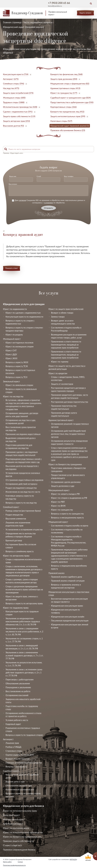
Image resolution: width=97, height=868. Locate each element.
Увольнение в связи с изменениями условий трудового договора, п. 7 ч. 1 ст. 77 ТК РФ (24, 655)
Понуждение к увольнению (18, 687)
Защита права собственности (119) (19, 116)
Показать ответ (12, 268)
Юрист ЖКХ (11, 358)
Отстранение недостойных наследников (24, 480)
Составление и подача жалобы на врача (70, 525)
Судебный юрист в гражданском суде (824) (70, 98)
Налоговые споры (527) (61, 121)
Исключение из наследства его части (23, 492)
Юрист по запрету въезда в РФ (65, 494)
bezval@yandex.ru (55, 6)
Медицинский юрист (58, 522)
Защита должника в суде (63, 486)
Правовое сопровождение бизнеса (19, 850)
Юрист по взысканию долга (16, 828)
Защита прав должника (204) (64, 79)
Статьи (20, 862)
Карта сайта (7, 862)
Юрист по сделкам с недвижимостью (23, 313)
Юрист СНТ (11, 350)
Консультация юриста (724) (16, 74)
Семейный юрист (11, 507)
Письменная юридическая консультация (70, 620)
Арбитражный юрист (13, 824)
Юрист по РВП (58, 502)
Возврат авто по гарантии (17, 759)
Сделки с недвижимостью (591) (18, 112)
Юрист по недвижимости (15, 309)
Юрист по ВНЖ (58, 506)
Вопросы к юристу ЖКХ (17, 362)
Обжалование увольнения (18, 683)
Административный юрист (61, 420)
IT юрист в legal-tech (12, 845)
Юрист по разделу (14, 334)
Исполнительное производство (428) (20, 107)
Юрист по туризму (60, 361)
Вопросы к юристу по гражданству (67, 513)
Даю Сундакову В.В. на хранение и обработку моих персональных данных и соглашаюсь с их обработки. (48, 201)
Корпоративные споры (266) (63, 107)
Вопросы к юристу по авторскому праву (24, 603)
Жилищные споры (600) (14, 98)
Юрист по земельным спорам (19, 385)
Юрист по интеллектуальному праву (20, 811)
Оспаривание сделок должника (66, 482)
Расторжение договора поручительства (70, 402)
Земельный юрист (11, 381)
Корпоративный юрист (14, 819)
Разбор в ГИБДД (13, 747)
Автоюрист (8, 739)
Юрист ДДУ (11, 354)
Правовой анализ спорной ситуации (68, 581)
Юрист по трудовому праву (16, 608)
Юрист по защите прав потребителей (66, 309)
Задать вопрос (85, 13)
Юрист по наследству (13, 396)
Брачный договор (14, 540)
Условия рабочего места (17, 720)
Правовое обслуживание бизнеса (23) (68, 130)
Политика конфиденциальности (14, 865)
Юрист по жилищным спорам (20, 346)
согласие (22, 200)
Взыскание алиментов (16, 518)
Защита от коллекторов (62, 384)
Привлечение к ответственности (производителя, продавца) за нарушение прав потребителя (66, 344)
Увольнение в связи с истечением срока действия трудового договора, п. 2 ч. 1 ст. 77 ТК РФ (24, 672)
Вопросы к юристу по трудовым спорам (24, 735)
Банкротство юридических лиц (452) (67, 112)
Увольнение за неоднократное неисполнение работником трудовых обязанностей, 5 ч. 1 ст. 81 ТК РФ (23, 621)
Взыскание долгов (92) (13, 126)
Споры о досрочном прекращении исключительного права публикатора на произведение (24, 589)
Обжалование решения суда (19, 785)
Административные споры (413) (65, 88)
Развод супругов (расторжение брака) (23, 511)
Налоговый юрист (11, 815)
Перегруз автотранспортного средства (24, 763)
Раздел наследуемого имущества (21, 488)
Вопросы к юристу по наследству (21, 503)
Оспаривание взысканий (17, 695)
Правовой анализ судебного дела (66, 577)
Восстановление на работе (18, 691)
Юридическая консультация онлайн (68, 616)
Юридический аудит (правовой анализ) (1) (70, 126)
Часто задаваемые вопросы (38, 22)
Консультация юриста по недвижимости (24, 317)
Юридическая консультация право (67, 606)
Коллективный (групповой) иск (20, 789)
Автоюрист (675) (11, 79)
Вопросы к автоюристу (16, 766)
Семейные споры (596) (14, 83)
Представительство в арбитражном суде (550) (72, 102)
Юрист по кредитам (58, 373)
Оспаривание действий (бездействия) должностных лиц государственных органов (68, 434)
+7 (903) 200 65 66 (59, 3)
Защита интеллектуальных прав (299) (68, 116)
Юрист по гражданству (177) (64, 93)
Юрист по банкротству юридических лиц (22, 837)
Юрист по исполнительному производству (23, 832)
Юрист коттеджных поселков (19, 342)
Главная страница (12, 22)
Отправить (48, 208)
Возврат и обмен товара (62, 313)
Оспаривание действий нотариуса (21, 484)
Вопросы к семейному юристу (20, 551)
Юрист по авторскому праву (16, 556)
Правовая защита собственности (18, 841)
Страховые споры (14, 751)
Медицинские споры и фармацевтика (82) (70, 83)
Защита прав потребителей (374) (18, 93)
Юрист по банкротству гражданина (65, 464)
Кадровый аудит (13, 724)
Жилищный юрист (12, 339)
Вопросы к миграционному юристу (67, 517)
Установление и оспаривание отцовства (24, 529)
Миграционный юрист (59, 490)
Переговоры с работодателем (20, 679)
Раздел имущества (14, 515)
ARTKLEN (73, 859)
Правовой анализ (56, 573)
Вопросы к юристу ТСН (16, 377)
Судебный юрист (11, 771)
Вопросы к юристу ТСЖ (17, 366)
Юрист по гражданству (62, 510)
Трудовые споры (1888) (14, 102)
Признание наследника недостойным (23, 434)
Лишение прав (12, 743)
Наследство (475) (11, 88)
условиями (48, 203)
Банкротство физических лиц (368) (66, 74)
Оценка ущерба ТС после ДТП (20, 755)
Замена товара (58, 317)
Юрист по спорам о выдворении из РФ (69, 498)
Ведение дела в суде (15, 781)
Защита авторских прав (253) (16, 121)
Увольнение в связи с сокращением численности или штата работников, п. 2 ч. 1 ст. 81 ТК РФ (24, 631)
